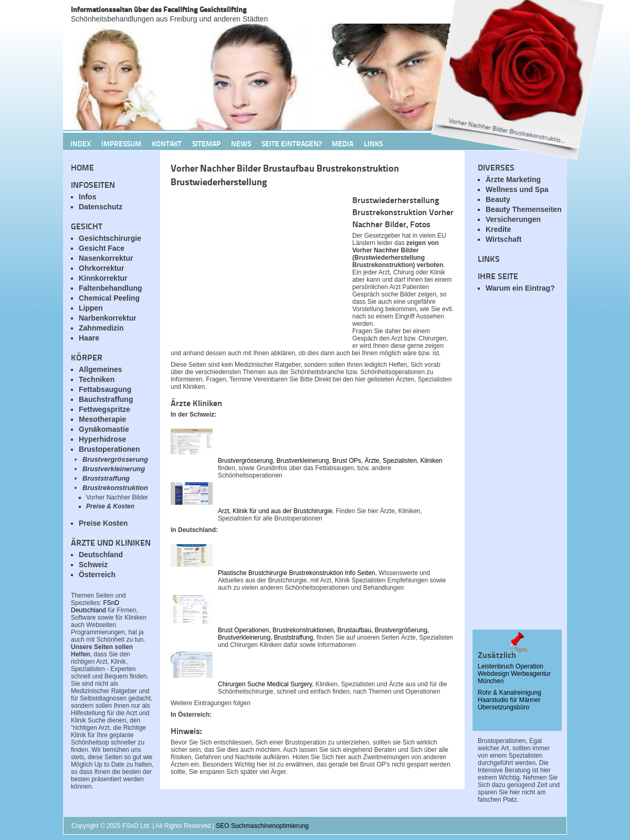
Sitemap (206, 143)
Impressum (121, 143)
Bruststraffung (106, 478)
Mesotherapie (102, 419)
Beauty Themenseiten (524, 209)
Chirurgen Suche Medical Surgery (265, 684)
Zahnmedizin (101, 328)
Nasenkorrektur (106, 258)
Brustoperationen (109, 449)
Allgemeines (100, 369)
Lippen (91, 308)
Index (81, 143)
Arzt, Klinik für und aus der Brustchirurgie (275, 511)
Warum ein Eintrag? (520, 288)
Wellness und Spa (517, 189)
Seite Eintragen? (291, 143)
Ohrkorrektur (101, 268)
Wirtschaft (503, 239)
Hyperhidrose (102, 439)
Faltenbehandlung (111, 288)
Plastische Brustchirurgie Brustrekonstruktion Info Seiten (296, 573)
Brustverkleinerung (114, 469)
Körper (87, 357)
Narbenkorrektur (108, 318)
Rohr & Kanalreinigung (510, 693)
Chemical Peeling (109, 298)
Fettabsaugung (105, 389)
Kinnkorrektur (103, 278)
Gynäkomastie (104, 429)
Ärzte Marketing (513, 179)
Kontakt (167, 143)
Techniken (97, 379)
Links (373, 143)
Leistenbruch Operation (511, 666)
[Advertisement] (520, 467)
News (241, 143)
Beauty (498, 199)
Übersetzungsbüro (503, 707)
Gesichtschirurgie (110, 238)
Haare (89, 338)
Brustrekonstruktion (115, 488)
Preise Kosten (103, 523)
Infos (87, 197)
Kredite (498, 229)
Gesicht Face (102, 248)
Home (82, 167)
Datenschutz (101, 207)
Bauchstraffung (106, 399)
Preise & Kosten (110, 506)
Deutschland (101, 555)
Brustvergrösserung (115, 459)
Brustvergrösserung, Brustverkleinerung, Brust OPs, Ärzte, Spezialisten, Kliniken (330, 461)
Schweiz (93, 565)
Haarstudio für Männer (509, 700)
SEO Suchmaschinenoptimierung (262, 826)
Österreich (97, 575)
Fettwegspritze (104, 409)
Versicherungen (513, 219)
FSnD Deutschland (95, 607)
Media (343, 143)
